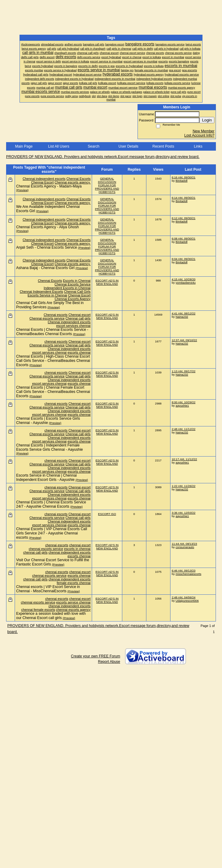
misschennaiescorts (188, 574)
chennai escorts (56, 341)
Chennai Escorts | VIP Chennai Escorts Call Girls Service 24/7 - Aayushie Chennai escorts (52, 533)
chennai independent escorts (70, 552)
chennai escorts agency (73, 610)
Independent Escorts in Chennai (67, 288)
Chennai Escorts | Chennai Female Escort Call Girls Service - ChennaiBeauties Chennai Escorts (53, 392)
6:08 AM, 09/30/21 (184, 238)
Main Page (24, 146)
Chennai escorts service (47, 318)
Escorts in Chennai (77, 281)
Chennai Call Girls (77, 292)
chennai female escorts (38, 610)
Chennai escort (79, 315)
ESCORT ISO (107, 514)
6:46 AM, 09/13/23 (184, 570)
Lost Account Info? (199, 135)
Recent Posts (163, 146)
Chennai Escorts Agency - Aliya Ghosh (47, 227)
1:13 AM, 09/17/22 (184, 371)
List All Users (59, 146)
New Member (204, 131)
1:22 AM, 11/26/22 (184, 486)
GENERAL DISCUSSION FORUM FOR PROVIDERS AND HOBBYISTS (107, 185)
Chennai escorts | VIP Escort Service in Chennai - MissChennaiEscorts (48, 589)
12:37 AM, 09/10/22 (184, 340)
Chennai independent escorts (44, 179)
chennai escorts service (46, 549)
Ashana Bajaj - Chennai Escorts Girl (45, 268)
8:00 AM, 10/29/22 (184, 402)
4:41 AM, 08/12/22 (184, 313)
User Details (128, 146)
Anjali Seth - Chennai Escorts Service (47, 247)
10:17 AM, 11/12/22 (184, 459)
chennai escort (80, 545)
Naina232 (182, 317)
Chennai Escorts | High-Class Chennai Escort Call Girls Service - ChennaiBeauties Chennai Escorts (53, 361)
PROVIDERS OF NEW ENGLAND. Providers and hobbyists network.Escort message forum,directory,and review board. (103, 157)
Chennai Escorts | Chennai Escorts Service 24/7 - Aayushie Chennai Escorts (51, 504)
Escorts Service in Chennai (48, 295)
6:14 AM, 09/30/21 (184, 198)
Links (198, 146)
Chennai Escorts (79, 179)
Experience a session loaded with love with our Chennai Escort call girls (51, 616)
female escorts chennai (74, 583)
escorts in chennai (77, 549)
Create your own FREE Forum (96, 656)
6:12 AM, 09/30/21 (184, 218)
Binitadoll (182, 181)
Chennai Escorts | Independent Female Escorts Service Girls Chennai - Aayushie (50, 447)
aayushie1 (182, 406)
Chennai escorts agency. (73, 182)
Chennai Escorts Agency (73, 299)
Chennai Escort (42, 182)
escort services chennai (73, 326)
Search (94, 146)
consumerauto (185, 547)
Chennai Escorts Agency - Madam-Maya (49, 186)
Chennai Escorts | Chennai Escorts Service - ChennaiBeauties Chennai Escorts (52, 332)
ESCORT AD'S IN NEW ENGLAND (107, 282)
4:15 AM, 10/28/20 (184, 279)
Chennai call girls (78, 318)
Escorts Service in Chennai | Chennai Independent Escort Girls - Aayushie (47, 478)
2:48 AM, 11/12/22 (184, 429)
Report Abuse (109, 662)
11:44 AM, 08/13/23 (184, 544)
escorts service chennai (73, 602)
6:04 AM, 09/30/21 (184, 259)
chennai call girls (35, 552)
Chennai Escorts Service (73, 284)
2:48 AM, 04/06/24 (184, 597)
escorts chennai (79, 352)
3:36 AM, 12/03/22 (184, 513)
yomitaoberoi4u (186, 283)
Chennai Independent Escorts (41, 292)
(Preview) (22, 190)
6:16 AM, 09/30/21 (184, 177)
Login (207, 120)
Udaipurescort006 (187, 601)
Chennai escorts (56, 315)
